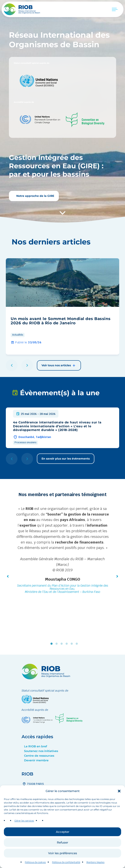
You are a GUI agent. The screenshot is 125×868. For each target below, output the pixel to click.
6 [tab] (78, 644)
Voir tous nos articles (59, 366)
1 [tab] (52, 644)
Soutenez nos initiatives (41, 751)
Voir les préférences (63, 860)
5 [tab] (73, 644)
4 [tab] (68, 644)
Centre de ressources (39, 756)
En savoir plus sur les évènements (66, 459)
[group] (62, 306)
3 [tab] (62, 644)
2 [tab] (57, 644)
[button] (119, 798)
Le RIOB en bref (36, 746)
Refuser (62, 850)
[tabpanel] (62, 551)
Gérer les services (24, 828)
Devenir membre (36, 760)
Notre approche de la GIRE (35, 196)
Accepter (63, 839)
